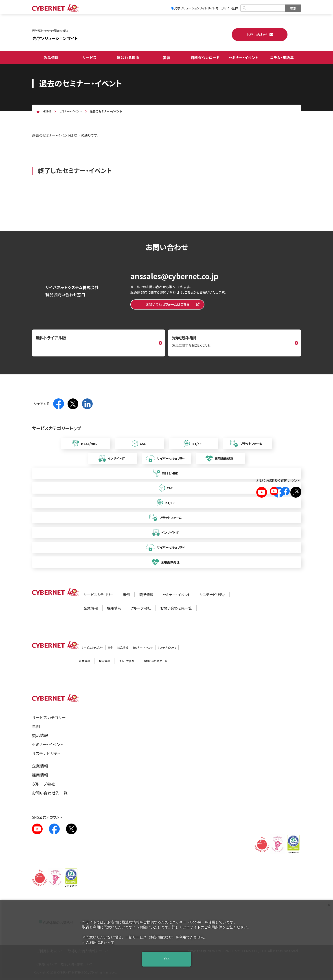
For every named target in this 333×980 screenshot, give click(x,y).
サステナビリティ (212, 595)
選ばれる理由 (128, 57)
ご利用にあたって (100, 942)
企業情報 (91, 608)
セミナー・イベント (243, 57)
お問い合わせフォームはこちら (167, 304)
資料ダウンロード (205, 57)
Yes (166, 959)
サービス (90, 57)
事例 (126, 595)
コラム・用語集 (282, 57)
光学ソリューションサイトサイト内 (195, 8)
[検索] (263, 8)
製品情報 (51, 57)
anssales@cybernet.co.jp (174, 276)
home (47, 111)
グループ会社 (141, 608)
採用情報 (114, 608)
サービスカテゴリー (99, 595)
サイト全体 (229, 8)
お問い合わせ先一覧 (176, 608)
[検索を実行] (293, 8)
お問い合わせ (257, 35)
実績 (167, 57)
